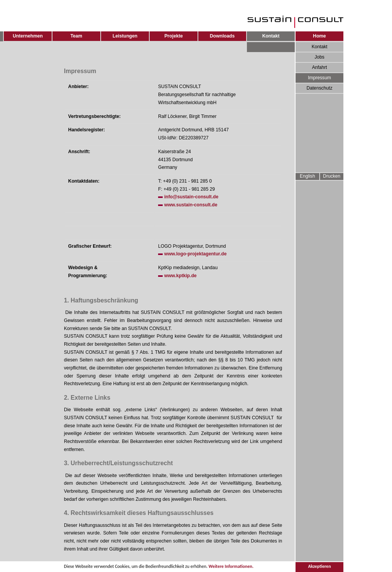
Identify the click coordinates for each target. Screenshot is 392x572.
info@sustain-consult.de (191, 197)
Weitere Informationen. (231, 567)
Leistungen (125, 36)
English (307, 176)
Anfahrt (319, 67)
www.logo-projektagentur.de (195, 254)
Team (76, 36)
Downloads (222, 36)
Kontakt (319, 47)
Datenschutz (320, 88)
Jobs (320, 57)
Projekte (174, 36)
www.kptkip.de (180, 276)
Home (320, 36)
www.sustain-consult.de (191, 205)
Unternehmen (28, 36)
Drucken (332, 176)
